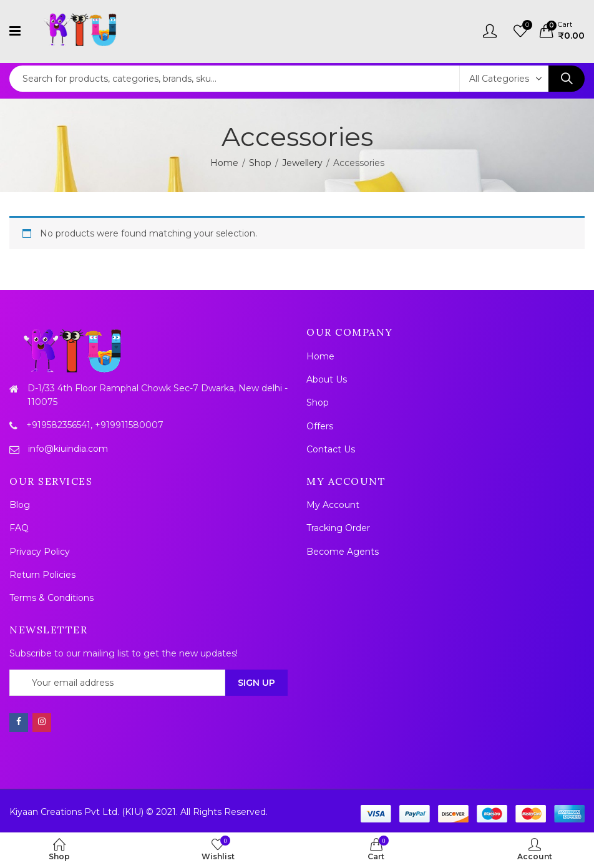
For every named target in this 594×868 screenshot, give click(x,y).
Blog (20, 505)
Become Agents (343, 552)
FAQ (19, 528)
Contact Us (331, 449)
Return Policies (42, 575)
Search (567, 79)
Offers (320, 426)
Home (224, 163)
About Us (327, 379)
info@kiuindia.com (68, 449)
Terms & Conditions (51, 598)
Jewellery (302, 163)
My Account (333, 505)
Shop (260, 163)
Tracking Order (338, 528)
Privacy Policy (40, 552)
